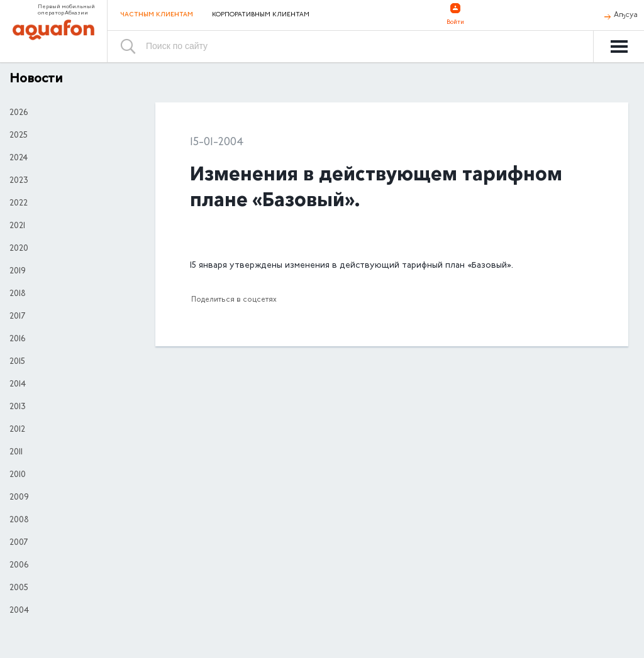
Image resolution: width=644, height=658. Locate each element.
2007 (19, 543)
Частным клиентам (157, 15)
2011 (16, 452)
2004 (19, 611)
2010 (18, 475)
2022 (19, 204)
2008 (19, 520)
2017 (17, 317)
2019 (18, 271)
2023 (19, 181)
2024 (19, 158)
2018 (18, 294)
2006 (19, 566)
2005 (19, 588)
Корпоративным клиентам (261, 15)
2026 (19, 113)
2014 (18, 385)
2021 (17, 226)
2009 (19, 498)
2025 (19, 136)
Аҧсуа (626, 15)
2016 (17, 339)
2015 (17, 362)
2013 (18, 407)
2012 (17, 430)
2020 (19, 249)
